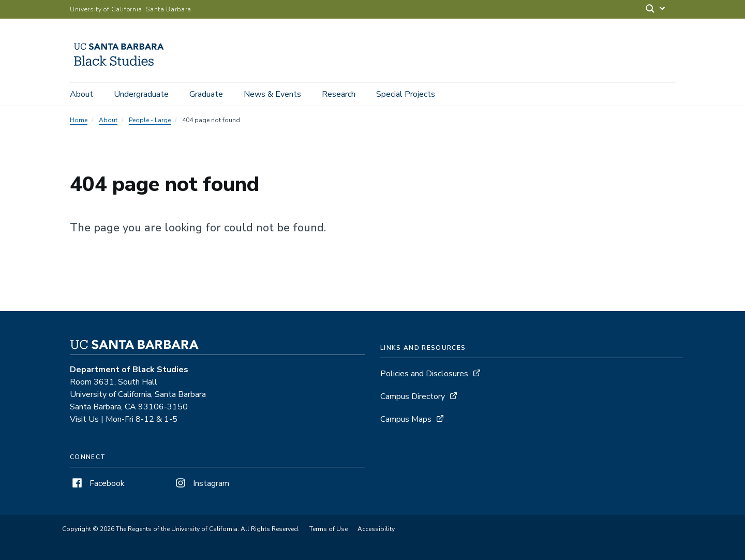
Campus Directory (413, 396)
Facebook (97, 483)
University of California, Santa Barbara (131, 9)
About (81, 94)
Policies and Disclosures (424, 374)
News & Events (272, 94)
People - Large (150, 120)
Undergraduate (141, 94)
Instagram (201, 483)
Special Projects (406, 94)
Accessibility (376, 529)
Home (79, 120)
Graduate (206, 94)
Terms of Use (329, 529)
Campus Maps (406, 419)
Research (339, 94)
